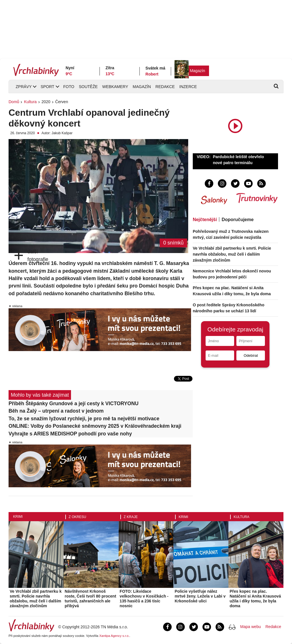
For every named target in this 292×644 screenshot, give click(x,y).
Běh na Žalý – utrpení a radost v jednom (56, 411)
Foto (69, 87)
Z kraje (131, 517)
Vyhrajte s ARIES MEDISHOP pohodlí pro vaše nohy (70, 434)
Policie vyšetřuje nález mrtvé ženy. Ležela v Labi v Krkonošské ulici (200, 596)
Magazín (198, 71)
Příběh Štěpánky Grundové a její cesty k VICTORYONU (74, 403)
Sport (47, 87)
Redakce (165, 87)
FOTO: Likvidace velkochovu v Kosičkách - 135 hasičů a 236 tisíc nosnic (144, 598)
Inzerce (188, 87)
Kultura (30, 102)
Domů (14, 102)
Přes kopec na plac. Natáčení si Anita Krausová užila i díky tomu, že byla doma (255, 598)
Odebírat (251, 355)
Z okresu (77, 517)
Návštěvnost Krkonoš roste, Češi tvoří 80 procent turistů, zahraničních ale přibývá (91, 598)
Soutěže (88, 87)
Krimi (18, 517)
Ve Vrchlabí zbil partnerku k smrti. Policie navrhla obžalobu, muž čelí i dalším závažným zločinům (232, 254)
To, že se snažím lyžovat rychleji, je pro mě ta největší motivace (84, 419)
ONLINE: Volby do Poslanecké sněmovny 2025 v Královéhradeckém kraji (95, 426)
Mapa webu (250, 627)
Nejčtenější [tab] (205, 220)
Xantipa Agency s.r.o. (114, 636)
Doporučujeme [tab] (238, 220)
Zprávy (24, 87)
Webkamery (115, 87)
